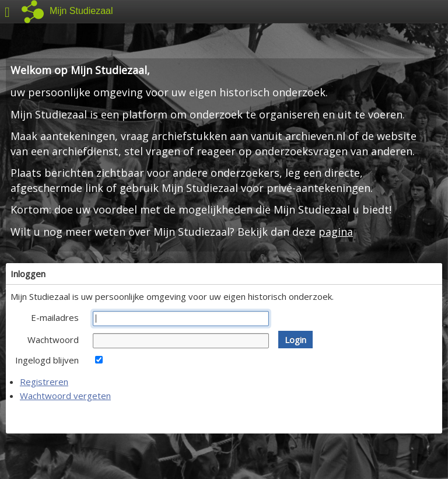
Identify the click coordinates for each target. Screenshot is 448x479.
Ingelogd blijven (47, 360)
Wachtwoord (53, 340)
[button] (295, 340)
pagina (336, 232)
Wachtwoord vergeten (65, 396)
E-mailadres (55, 317)
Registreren (44, 382)
